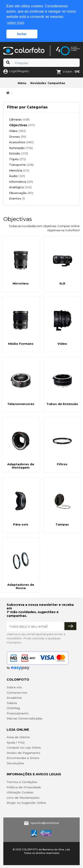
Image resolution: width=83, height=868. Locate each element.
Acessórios (21, 142)
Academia (14, 698)
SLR (62, 283)
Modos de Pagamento (23, 753)
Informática (21, 182)
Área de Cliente (18, 737)
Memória (19, 170)
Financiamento (18, 713)
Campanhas (56, 83)
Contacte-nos (17, 693)
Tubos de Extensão (62, 404)
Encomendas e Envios (23, 758)
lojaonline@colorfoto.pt (45, 823)
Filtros (62, 464)
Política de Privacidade (24, 787)
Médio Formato (21, 344)
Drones (18, 137)
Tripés (17, 159)
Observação (21, 193)
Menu (22, 83)
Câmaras (19, 119)
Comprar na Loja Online (24, 747)
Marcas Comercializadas (25, 718)
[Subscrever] (70, 626)
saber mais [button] (16, 23)
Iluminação (21, 148)
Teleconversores (21, 404)
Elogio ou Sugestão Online (26, 803)
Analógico (20, 187)
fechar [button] (22, 34)
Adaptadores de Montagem (21, 466)
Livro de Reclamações (23, 798)
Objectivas (22, 125)
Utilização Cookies (20, 792)
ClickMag (13, 708)
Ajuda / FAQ (16, 742)
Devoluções (15, 763)
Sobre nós (14, 687)
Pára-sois (21, 524)
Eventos (17, 198)
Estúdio (19, 153)
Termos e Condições (22, 782)
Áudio (17, 176)
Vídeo (17, 131)
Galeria (12, 703)
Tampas (62, 524)
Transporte (21, 165)
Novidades (38, 83)
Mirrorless (21, 283)
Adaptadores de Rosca (21, 586)
